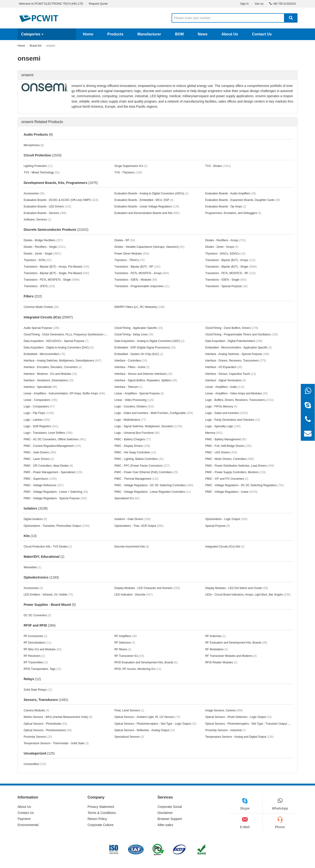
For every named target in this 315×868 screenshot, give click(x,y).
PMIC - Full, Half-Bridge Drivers (228, 446)
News (203, 34)
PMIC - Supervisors (40, 479)
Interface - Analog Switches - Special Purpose (237, 354)
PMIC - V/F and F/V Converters (227, 479)
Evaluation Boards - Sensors (45, 213)
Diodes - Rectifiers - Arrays (225, 240)
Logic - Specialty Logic (223, 426)
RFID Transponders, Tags (43, 669)
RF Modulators (216, 649)
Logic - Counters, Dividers (134, 406)
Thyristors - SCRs (38, 260)
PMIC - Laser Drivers (39, 459)
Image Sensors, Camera (224, 710)
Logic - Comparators (39, 406)
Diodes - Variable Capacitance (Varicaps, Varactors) (149, 247)
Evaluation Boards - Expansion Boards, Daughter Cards (243, 200)
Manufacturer (149, 34)
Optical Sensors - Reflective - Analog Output (145, 730)
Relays (32, 679)
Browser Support (170, 819)
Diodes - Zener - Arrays (222, 247)
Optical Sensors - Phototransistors (48, 730)
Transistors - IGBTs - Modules (136, 280)
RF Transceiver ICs (129, 656)
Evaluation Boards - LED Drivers (48, 207)
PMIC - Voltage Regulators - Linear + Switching (56, 492)
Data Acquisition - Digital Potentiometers (234, 341)
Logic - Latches (37, 420)
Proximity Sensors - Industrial (225, 730)
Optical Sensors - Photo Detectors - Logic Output (238, 717)
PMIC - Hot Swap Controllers (135, 452)
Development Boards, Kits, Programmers (61, 183)
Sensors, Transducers (46, 700)
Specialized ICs (127, 498)
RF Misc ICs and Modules (43, 649)
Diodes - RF (125, 240)
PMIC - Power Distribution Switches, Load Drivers (240, 466)
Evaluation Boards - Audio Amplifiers (231, 193)
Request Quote (98, 4)
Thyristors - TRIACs (130, 260)
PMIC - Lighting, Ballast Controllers (139, 459)
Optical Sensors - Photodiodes (46, 724)
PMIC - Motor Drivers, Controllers (230, 459)
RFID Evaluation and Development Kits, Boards (146, 662)
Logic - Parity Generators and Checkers (233, 420)
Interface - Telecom (128, 387)
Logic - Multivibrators (130, 420)
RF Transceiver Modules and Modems (231, 656)
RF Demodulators (38, 643)
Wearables (33, 567)
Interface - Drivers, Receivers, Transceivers (236, 361)
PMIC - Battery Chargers (133, 439)
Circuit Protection (43, 155)
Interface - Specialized (40, 387)
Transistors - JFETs (39, 286)
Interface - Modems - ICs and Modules (50, 374)
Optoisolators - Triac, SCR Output (139, 526)
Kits (30, 536)
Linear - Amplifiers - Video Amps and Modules (236, 393)
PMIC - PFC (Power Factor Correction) (142, 466)
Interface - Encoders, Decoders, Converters (53, 367)
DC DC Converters (38, 615)
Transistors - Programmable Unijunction (142, 286)
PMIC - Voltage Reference (44, 485)
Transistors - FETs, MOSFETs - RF (230, 273)
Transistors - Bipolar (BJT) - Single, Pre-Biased (57, 273)
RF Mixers (123, 649)
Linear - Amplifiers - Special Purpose (139, 393)
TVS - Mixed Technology (42, 172)
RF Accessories (36, 636)
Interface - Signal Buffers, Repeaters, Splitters (146, 380)
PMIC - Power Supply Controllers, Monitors (235, 472)
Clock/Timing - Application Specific (139, 328)
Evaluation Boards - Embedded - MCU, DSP (144, 200)
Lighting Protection (38, 166)
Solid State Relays (38, 690)
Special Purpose (217, 526)
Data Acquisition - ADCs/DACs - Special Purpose (56, 341)
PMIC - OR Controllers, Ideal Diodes (48, 466)
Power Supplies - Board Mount (50, 605)
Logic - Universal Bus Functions (137, 433)
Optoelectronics (41, 577)
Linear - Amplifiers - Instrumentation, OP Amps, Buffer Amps (65, 393)
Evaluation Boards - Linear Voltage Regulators (147, 207)
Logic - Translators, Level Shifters (48, 433)
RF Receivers (34, 656)
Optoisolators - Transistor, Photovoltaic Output (57, 526)
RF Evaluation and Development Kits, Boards (236, 643)
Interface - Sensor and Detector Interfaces (143, 374)
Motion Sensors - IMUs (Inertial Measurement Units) (58, 717)
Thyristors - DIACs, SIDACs (225, 254)
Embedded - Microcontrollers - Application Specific (238, 348)
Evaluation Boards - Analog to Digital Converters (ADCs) (151, 193)
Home (88, 34)
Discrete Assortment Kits (132, 547)
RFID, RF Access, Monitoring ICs (138, 669)
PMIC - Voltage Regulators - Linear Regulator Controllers (153, 492)
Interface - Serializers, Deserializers (49, 380)
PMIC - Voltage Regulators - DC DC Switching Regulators (245, 485)
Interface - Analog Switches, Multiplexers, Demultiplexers (63, 361)
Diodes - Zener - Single (43, 254)
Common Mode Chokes (41, 307)
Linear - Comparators (41, 400)
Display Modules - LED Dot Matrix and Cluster (237, 588)
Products (115, 34)
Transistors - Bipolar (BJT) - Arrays (230, 260)
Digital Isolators (35, 519)
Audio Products (38, 134)
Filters (33, 296)
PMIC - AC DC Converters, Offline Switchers (55, 439)
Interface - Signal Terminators (226, 380)
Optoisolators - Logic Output (226, 519)
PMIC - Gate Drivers (40, 452)
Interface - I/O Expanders (224, 367)
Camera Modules (36, 710)
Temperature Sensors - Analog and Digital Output (239, 737)
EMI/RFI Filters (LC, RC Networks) (140, 307)
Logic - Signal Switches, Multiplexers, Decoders (148, 426)
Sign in (244, 4)
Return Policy (97, 819)
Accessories (34, 193)
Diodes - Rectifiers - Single (45, 247)
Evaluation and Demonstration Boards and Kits (147, 213)
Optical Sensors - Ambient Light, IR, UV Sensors (147, 717)
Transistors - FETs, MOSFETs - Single (52, 280)
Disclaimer (165, 813)
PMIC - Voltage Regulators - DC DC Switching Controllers (154, 485)
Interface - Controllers (131, 361)
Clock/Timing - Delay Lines (134, 334)
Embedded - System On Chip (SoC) (139, 354)
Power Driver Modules (132, 254)
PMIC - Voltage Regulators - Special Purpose (55, 498)
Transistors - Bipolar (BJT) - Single (231, 267)
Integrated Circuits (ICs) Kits (225, 547)
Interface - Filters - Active (132, 367)
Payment (24, 819)
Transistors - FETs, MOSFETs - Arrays (142, 273)
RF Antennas (215, 636)
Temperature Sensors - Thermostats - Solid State (56, 743)
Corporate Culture (101, 825)
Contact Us (262, 34)
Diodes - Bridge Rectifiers (43, 240)
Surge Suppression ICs (131, 166)
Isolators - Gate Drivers (133, 519)
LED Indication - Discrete (134, 595)
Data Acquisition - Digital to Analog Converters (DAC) (59, 348)
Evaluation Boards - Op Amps (226, 207)
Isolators (36, 508)
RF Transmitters (36, 662)
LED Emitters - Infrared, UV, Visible (48, 595)
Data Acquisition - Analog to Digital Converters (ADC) (149, 341)
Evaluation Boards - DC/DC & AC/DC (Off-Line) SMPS (61, 200)
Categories (32, 34)
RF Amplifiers (126, 636)
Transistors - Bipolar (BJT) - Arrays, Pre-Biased (57, 267)
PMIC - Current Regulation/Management (52, 446)
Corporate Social (170, 807)
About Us (230, 34)
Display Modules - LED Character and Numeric (147, 588)
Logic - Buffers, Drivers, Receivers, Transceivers (240, 400)
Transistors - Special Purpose (226, 286)
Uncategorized (39, 753)
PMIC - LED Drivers (221, 452)
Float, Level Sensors (129, 710)
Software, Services (38, 220)
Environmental (28, 825)
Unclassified (35, 764)
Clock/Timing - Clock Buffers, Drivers (232, 328)
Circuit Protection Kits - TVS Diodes (48, 547)
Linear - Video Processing (134, 400)
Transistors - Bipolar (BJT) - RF (138, 267)
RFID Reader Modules (221, 662)
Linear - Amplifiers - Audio (225, 387)
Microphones (34, 145)
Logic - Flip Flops (39, 413)
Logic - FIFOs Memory (221, 406)
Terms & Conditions (102, 813)
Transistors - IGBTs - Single (226, 280)
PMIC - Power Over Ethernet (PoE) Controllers (146, 472)
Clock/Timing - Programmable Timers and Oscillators (242, 334)
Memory (214, 433)
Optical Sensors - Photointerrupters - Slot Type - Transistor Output (249, 724)
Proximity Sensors (38, 737)
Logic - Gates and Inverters (227, 413)
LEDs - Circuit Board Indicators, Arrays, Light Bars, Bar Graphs (248, 595)
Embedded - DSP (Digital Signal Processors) (145, 348)
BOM (179, 34)
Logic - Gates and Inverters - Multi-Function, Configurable (154, 413)
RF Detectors (125, 643)
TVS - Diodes (218, 166)
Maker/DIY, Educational (44, 557)
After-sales (165, 825)
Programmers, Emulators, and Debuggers (233, 213)
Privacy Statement (101, 807)
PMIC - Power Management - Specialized (53, 472)
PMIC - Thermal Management (137, 479)
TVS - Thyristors (128, 172)
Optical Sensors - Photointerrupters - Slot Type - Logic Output (155, 724)
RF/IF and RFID (40, 625)
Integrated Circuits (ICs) (48, 317)
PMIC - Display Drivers (132, 446)
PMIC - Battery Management (226, 439)
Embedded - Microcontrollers (45, 354)
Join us (259, 4)
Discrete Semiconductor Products (56, 230)
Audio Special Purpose (42, 328)
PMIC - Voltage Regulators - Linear (231, 492)
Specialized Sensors (129, 737)
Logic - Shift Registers (41, 426)
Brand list (36, 46)
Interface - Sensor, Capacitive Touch (230, 374)
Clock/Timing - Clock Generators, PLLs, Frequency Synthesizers (67, 334)
